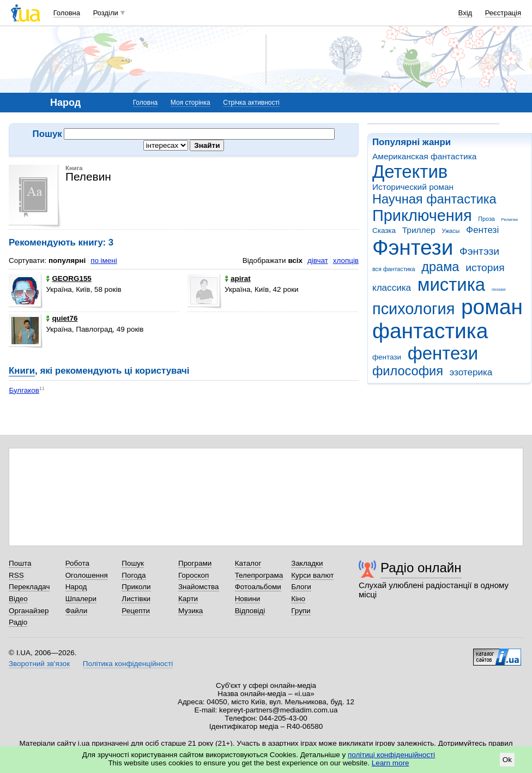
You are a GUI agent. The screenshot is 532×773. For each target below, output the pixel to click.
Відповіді (250, 611)
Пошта (20, 563)
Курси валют (312, 575)
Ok (507, 760)
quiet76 (62, 318)
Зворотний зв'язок (39, 664)
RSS (16, 575)
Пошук (133, 563)
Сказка (384, 230)
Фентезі (482, 230)
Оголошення (87, 575)
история (485, 268)
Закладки (307, 563)
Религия (510, 220)
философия (408, 371)
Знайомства (199, 587)
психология (413, 309)
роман (492, 307)
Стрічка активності (251, 103)
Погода (134, 575)
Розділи (106, 13)
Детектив (410, 172)
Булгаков (24, 390)
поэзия (498, 289)
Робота (77, 563)
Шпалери (81, 599)
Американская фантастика (424, 156)
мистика (451, 284)
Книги (22, 371)
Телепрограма (259, 575)
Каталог (248, 563)
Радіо (18, 622)
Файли (77, 611)
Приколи (136, 587)
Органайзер (29, 611)
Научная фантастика (434, 199)
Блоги (301, 587)
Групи (301, 611)
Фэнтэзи (479, 251)
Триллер (419, 230)
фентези (443, 353)
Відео (18, 599)
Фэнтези (413, 247)
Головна (67, 13)
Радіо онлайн (421, 568)
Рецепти (136, 611)
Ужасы (451, 231)
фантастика (430, 331)
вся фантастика (394, 269)
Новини (248, 599)
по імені (104, 260)
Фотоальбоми (258, 587)
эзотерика (471, 372)
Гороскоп (194, 575)
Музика (191, 611)
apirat (238, 278)
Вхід (465, 13)
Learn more (391, 763)
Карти (188, 599)
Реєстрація (503, 13)
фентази (387, 357)
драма (440, 267)
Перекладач (29, 587)
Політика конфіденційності (128, 664)
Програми (195, 563)
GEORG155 (68, 278)
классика (392, 288)
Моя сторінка (191, 103)
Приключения (422, 215)
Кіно (298, 599)
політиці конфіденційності (391, 755)
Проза (486, 219)
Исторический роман (413, 187)
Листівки (136, 599)
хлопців (346, 260)
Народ (76, 587)
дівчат (318, 260)
